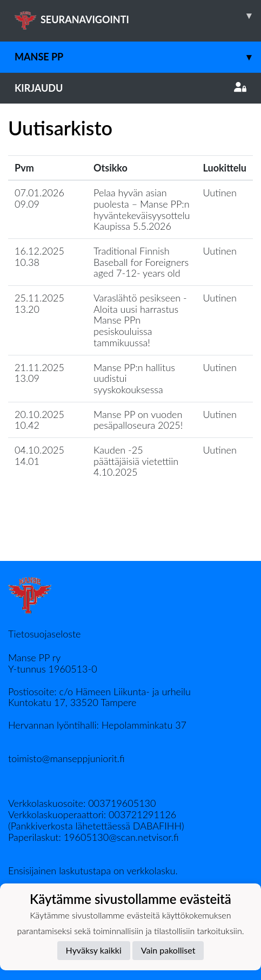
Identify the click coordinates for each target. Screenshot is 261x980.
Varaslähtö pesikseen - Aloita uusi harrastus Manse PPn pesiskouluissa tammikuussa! (140, 320)
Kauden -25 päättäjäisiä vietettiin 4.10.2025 (136, 461)
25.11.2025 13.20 (39, 303)
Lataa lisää (130, 537)
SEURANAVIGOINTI (138, 16)
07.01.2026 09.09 (39, 198)
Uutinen (220, 193)
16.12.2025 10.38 (39, 256)
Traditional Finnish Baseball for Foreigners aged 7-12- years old (141, 262)
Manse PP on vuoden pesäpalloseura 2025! (138, 420)
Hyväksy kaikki (94, 950)
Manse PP (138, 57)
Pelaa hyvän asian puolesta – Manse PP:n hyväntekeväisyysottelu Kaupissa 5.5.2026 (142, 209)
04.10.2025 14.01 (39, 455)
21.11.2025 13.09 (39, 373)
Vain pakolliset (168, 950)
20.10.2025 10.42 (39, 420)
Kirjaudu (130, 88)
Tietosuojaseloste (44, 634)
